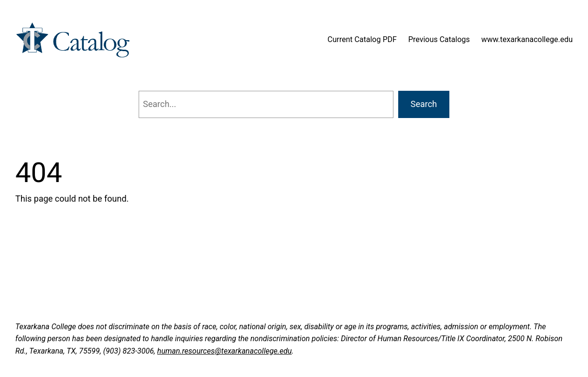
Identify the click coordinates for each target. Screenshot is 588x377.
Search (424, 104)
